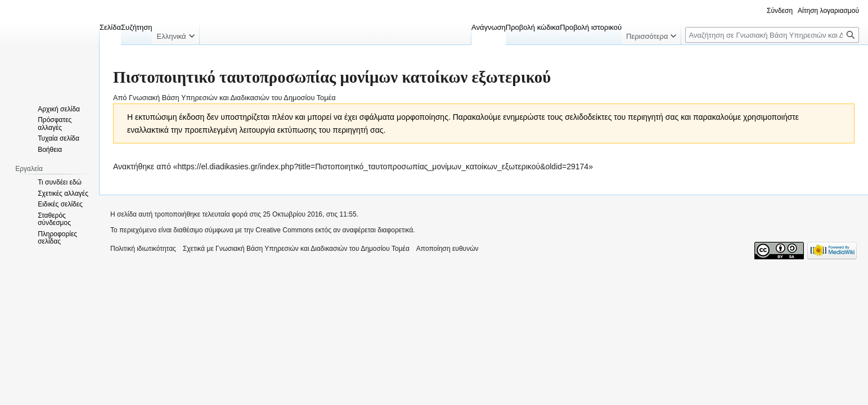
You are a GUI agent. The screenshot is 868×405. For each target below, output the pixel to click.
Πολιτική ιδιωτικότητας (143, 249)
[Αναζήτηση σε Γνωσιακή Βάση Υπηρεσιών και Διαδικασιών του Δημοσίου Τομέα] (772, 35)
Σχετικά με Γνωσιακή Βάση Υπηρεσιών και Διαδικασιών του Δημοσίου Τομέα (296, 249)
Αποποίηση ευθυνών (448, 249)
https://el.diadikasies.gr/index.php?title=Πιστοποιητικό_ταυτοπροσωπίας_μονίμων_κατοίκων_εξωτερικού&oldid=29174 (383, 166)
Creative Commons (284, 230)
